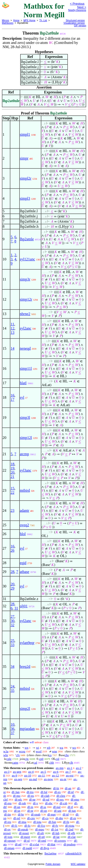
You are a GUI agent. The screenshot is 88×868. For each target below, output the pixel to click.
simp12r (26, 299)
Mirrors (6, 20)
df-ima (22, 822)
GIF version (80, 26)
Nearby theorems (77, 10)
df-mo (17, 796)
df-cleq (61, 796)
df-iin (7, 814)
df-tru (30, 792)
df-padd (27, 848)
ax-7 (68, 772)
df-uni (58, 811)
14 (12, 348)
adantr (25, 510)
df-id (66, 814)
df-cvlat (34, 844)
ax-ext (70, 775)
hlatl (23, 383)
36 (12, 729)
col (57, 759)
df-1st (55, 829)
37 (12, 733)
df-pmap (9, 848)
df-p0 (42, 837)
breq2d (25, 667)
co (50, 755)
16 (12, 395)
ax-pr (63, 779)
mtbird (25, 490)
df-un (17, 807)
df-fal (44, 792)
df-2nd (69, 829)
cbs (67, 755)
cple (9, 759)
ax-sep (18, 779)
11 (12, 324)
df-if (70, 807)
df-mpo (40, 829)
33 (12, 645)
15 (12, 488)
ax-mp (60, 768)
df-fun (52, 822)
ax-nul (33, 779)
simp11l (26, 368)
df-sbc (49, 803)
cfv (18, 755)
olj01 (24, 606)
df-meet (25, 837)
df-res (8, 822)
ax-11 (41, 775)
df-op (44, 811)
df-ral (46, 799)
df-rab (22, 803)
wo (74, 748)
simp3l (25, 418)
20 (12, 472)
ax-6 (56, 772)
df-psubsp (70, 844)
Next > (82, 7)
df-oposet (10, 841)
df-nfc (19, 799)
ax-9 (14, 775)
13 (12, 333)
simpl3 (25, 198)
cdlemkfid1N (74, 853)
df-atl (18, 844)
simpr (24, 158)
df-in (30, 807)
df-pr (30, 811)
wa (61, 748)
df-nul (57, 807)
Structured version (75, 20)
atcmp (25, 454)
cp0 (41, 759)
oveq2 (25, 525)
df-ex (57, 792)
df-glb (71, 833)
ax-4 (31, 772)
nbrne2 (25, 314)
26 (12, 550)
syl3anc (26, 470)
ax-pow (48, 779)
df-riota (70, 826)
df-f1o (41, 826)
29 (12, 588)
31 (16, 608)
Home (16, 20)
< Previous (77, 4)
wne (55, 751)
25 (12, 641)
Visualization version (74, 23)
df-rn (73, 818)
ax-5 (43, 772)
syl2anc (26, 328)
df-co (45, 818)
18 (12, 464)
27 (12, 617)
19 (12, 468)
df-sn (17, 811)
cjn (27, 759)
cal (35, 763)
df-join (8, 837)
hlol (23, 534)
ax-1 (70, 768)
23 (12, 510)
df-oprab (23, 829)
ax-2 (78, 768)
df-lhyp (45, 848)
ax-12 (55, 775)
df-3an (16, 792)
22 (12, 493)
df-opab (36, 814)
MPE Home (29, 20)
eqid (23, 563)
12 (12, 328)
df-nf (71, 792)
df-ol (27, 841)
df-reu (8, 803)
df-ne (32, 799)
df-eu (31, 796)
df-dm (59, 818)
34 (12, 667)
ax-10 (28, 775)
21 (12, 477)
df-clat (72, 837)
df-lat (56, 837)
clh (71, 763)
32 (12, 625)
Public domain (53, 864)
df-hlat (51, 844)
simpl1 (25, 134)
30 (12, 621)
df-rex (60, 799)
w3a (6, 751)
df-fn (66, 822)
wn (27, 748)
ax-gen (17, 772)
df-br (21, 814)
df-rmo (75, 799)
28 (12, 572)
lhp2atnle (27, 239)
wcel (39, 751)
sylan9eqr (27, 643)
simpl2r (26, 178)
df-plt (40, 833)
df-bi (56, 788)
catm (15, 763)
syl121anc (28, 259)
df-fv (55, 826)
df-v (35, 803)
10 (12, 724)
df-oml (42, 841)
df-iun (72, 811)
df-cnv (31, 818)
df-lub (56, 833)
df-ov (7, 829)
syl (22, 397)
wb (49, 748)
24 (12, 686)
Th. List (43, 20)
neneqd (25, 348)
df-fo (27, 826)
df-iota (37, 822)
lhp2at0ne (50, 853)
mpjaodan (27, 729)
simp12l (26, 438)
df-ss (43, 807)
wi (37, 748)
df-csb (63, 803)
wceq (22, 751)
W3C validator (78, 864)
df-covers (60, 841)
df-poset (24, 833)
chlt (52, 763)
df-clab (45, 796)
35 (12, 691)
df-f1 (14, 826)
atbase (25, 572)
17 (12, 400)
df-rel (17, 818)
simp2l (25, 709)
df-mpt (52, 814)
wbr (6, 755)
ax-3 (7, 772)
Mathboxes (8, 23)
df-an (68, 788)
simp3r (25, 279)
